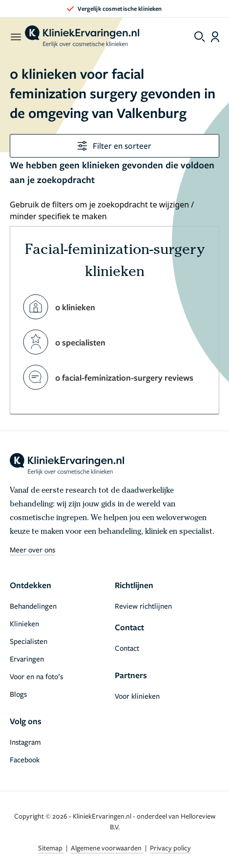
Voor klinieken (137, 696)
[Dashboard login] (215, 37)
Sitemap (51, 848)
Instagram (25, 742)
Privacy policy (170, 848)
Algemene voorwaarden (107, 848)
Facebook (25, 759)
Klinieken (24, 623)
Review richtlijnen (143, 606)
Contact (127, 648)
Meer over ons (32, 549)
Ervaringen (27, 659)
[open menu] (15, 37)
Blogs (18, 694)
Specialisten (29, 641)
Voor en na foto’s (36, 676)
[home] (82, 37)
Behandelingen (33, 606)
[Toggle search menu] (200, 37)
